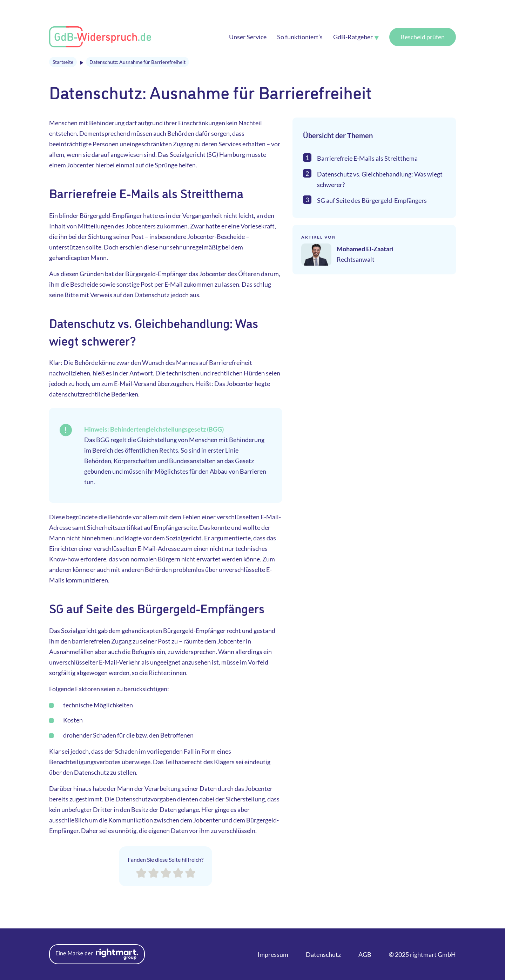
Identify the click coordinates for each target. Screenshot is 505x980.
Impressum (273, 954)
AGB (365, 954)
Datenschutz (323, 954)
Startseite (63, 62)
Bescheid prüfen (423, 37)
